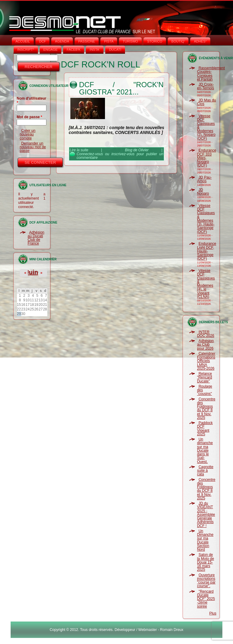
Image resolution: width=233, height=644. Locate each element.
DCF (43, 41)
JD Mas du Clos (206, 102)
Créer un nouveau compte (28, 134)
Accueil (23, 41)
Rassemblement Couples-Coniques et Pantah (211, 74)
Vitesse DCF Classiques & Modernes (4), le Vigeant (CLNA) (206, 284)
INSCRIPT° (26, 50)
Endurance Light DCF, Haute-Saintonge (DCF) (206, 251)
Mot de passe (29, 117)
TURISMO (130, 41)
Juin (32, 272)
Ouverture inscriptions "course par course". (206, 581)
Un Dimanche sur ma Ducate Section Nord (205, 540)
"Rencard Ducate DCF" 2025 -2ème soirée (206, 599)
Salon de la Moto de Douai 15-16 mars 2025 (205, 562)
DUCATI (115, 50)
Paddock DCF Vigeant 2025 (205, 428)
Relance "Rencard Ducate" (204, 377)
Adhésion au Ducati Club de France (36, 238)
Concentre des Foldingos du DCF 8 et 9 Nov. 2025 (206, 408)
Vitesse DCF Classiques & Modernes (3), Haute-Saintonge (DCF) (206, 219)
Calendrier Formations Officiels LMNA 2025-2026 (206, 361)
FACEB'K (74, 50)
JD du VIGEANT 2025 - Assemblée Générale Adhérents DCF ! (206, 515)
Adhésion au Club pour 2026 (205, 345)
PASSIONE (87, 41)
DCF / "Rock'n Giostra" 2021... (122, 88)
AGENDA (62, 41)
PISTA (109, 41)
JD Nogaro (203, 192)
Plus (213, 613)
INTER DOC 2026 (206, 334)
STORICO (155, 41)
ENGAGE (51, 50)
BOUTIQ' (178, 41)
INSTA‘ (95, 50)
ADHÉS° (200, 41)
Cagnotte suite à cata (205, 471)
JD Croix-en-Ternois (205, 86)
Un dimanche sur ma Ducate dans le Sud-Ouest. (205, 450)
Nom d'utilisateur (32, 101)
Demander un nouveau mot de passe (33, 147)
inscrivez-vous (123, 154)
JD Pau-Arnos (204, 179)
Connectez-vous (90, 154)
